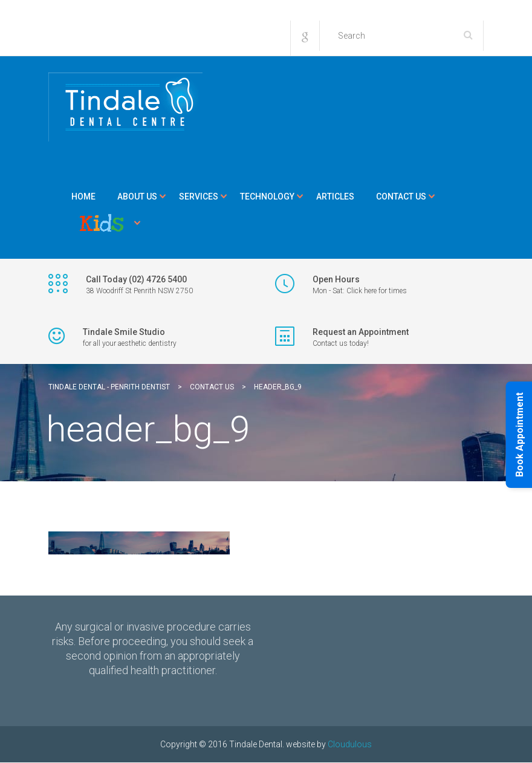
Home (83, 196)
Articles (335, 196)
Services (199, 196)
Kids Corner (102, 223)
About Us (137, 196)
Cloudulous (350, 744)
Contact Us (401, 196)
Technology (267, 196)
